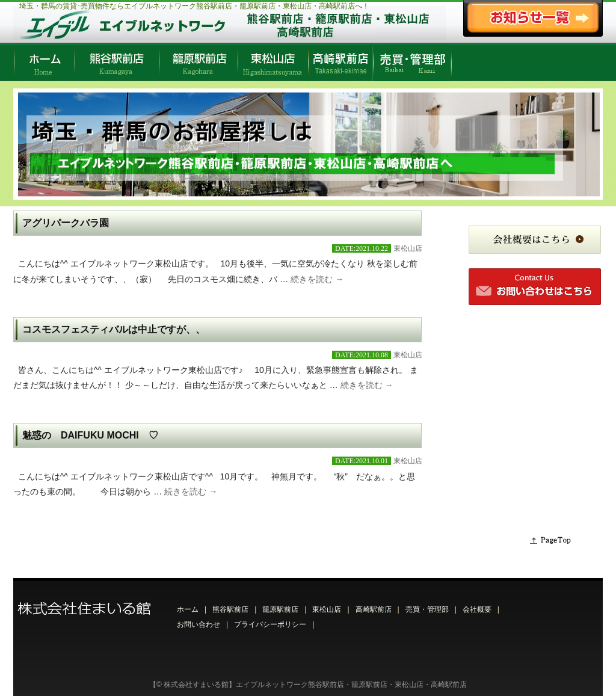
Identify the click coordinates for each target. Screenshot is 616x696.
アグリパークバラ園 (66, 223)
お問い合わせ (199, 624)
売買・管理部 (427, 609)
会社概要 (477, 609)
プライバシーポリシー (270, 624)
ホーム (188, 609)
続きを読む (317, 279)
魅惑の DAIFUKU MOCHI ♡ (90, 435)
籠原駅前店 (280, 609)
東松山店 (408, 248)
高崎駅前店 (374, 609)
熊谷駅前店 (230, 609)
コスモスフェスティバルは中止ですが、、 (114, 329)
